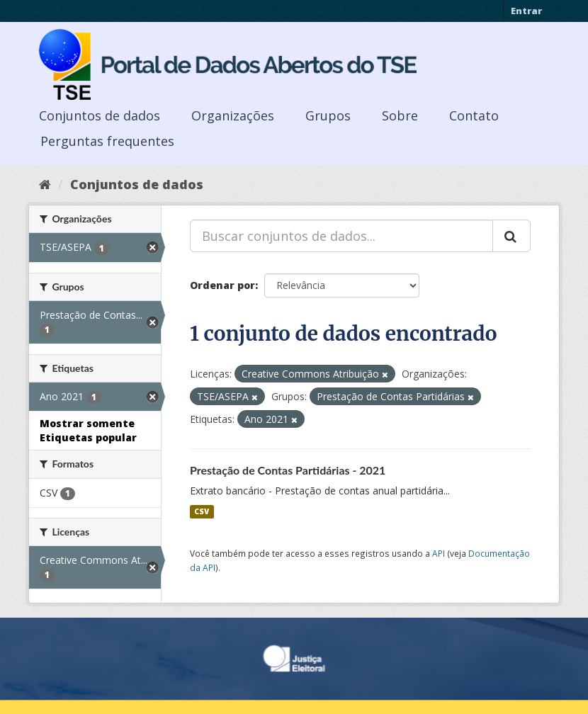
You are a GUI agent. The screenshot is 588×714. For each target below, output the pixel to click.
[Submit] (511, 236)
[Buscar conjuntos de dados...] (341, 236)
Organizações (233, 115)
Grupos (328, 115)
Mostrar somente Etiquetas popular (88, 430)
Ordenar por (222, 285)
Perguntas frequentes (107, 141)
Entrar (526, 11)
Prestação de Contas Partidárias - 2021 (288, 470)
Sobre (400, 115)
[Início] (45, 184)
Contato (474, 115)
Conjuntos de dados (100, 115)
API (439, 553)
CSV (202, 511)
